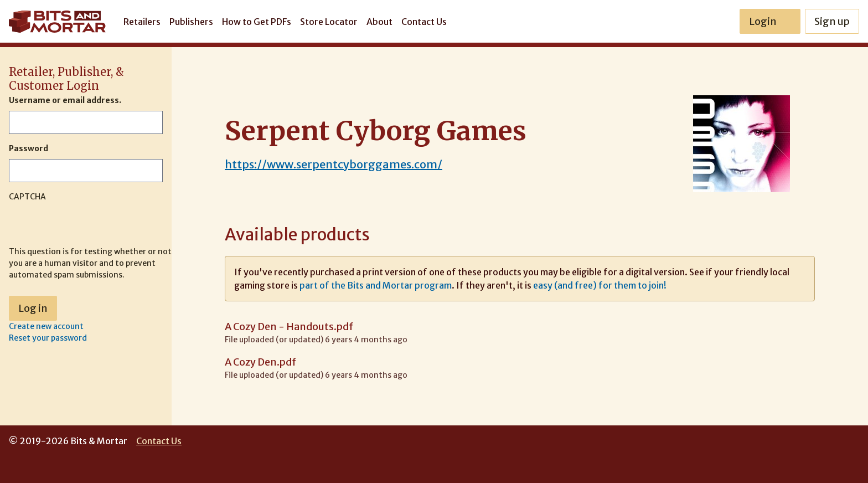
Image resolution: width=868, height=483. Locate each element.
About (379, 22)
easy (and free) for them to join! (600, 285)
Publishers (191, 22)
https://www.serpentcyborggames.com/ (334, 164)
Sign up (832, 21)
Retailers (142, 22)
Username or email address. (65, 100)
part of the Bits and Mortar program (376, 285)
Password (29, 148)
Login (770, 21)
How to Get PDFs (257, 22)
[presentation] (93, 224)
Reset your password (48, 338)
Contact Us (424, 22)
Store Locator (329, 22)
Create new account (46, 326)
